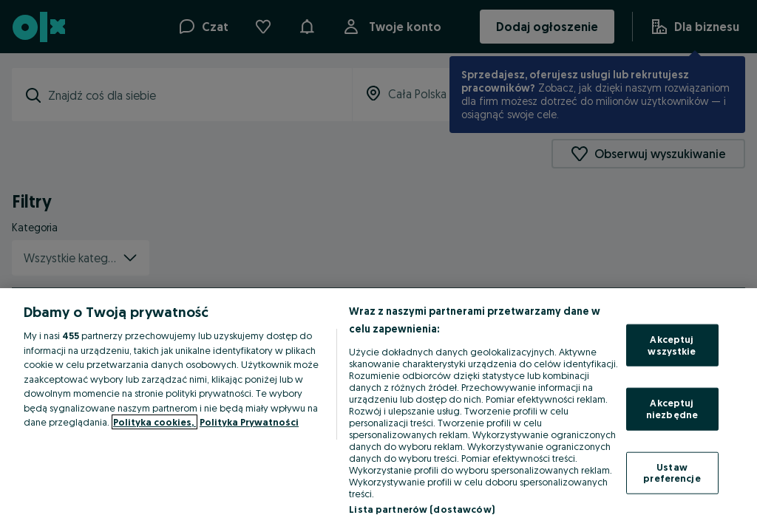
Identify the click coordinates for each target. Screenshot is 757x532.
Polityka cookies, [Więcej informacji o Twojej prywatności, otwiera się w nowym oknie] (155, 422)
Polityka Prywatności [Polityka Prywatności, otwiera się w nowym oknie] (249, 422)
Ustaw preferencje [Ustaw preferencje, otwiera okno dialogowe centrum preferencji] (672, 472)
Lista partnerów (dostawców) (422, 509)
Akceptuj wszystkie (672, 345)
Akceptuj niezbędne (672, 409)
